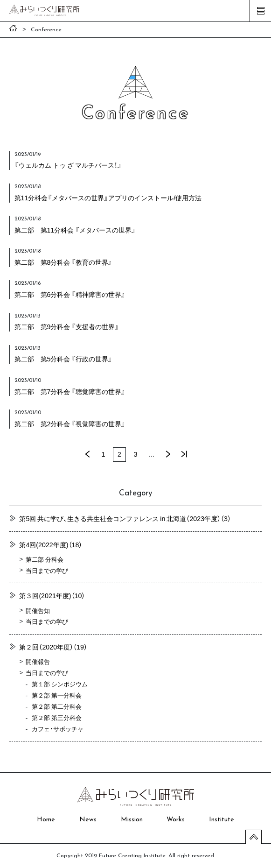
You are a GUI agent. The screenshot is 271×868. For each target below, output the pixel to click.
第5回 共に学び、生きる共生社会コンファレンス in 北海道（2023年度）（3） (125, 518)
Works (176, 820)
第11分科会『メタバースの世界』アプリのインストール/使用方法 (108, 198)
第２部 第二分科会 (57, 706)
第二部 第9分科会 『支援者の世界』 (67, 326)
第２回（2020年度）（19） (53, 647)
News (88, 820)
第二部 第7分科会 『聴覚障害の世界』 (70, 391)
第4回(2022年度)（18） (51, 544)
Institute (222, 820)
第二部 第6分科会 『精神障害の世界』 (70, 294)
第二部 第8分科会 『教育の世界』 (64, 262)
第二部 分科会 (45, 559)
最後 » (184, 455)
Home (46, 820)
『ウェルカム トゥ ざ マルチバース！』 (68, 165)
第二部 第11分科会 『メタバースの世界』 (75, 230)
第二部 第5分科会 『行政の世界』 (64, 359)
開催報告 (38, 661)
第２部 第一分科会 (57, 695)
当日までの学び (47, 570)
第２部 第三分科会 (57, 717)
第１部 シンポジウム (60, 684)
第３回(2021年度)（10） (52, 595)
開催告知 (38, 610)
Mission (132, 820)
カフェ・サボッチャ (58, 729)
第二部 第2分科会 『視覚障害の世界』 (70, 423)
